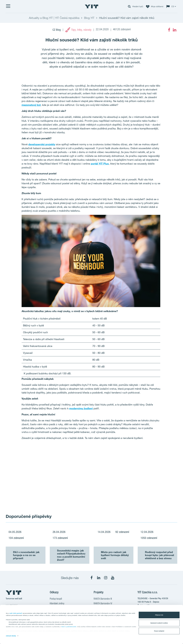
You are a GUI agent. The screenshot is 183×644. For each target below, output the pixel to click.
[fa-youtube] (113, 578)
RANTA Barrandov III (103, 599)
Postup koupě (56, 599)
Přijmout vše (159, 615)
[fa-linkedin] (175, 30)
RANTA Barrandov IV (103, 604)
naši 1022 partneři (16, 613)
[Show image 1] (48, 480)
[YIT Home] (91, 6)
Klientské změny (57, 604)
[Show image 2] (135, 480)
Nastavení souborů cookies (159, 623)
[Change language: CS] (172, 6)
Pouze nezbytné (159, 631)
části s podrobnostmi (69, 627)
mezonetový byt (31, 105)
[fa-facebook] (169, 30)
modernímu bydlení (81, 408)
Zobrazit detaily (11, 636)
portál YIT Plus (100, 164)
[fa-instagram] (106, 578)
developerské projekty (42, 144)
